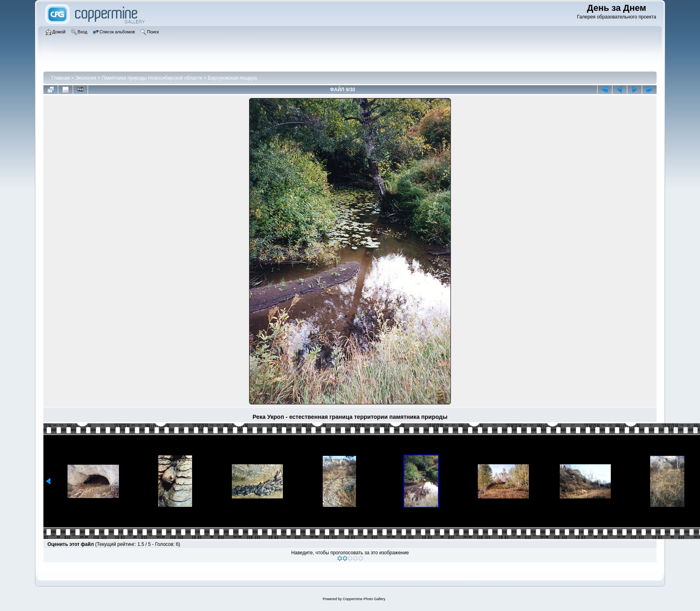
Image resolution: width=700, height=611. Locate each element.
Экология (86, 78)
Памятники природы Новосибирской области (152, 78)
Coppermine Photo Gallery (364, 599)
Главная (61, 78)
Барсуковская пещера (232, 78)
